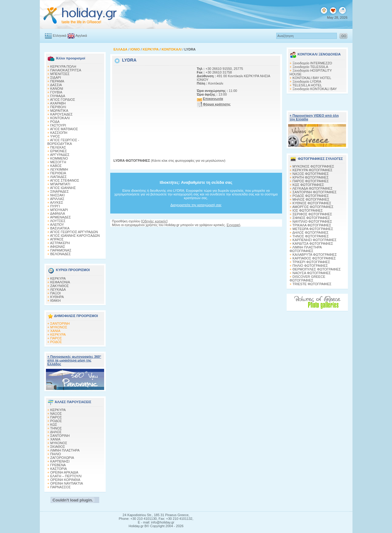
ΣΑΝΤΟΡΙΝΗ (60, 323)
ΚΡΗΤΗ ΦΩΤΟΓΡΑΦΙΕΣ (311, 177)
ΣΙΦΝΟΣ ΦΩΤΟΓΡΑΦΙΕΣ (311, 218)
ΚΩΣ (54, 425)
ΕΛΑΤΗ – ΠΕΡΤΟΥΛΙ (66, 476)
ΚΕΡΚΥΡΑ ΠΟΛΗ (63, 66)
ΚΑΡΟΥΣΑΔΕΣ (61, 114)
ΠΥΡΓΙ (55, 206)
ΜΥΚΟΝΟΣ (59, 327)
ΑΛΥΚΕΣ (57, 202)
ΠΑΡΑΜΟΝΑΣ (61, 250)
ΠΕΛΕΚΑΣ (58, 147)
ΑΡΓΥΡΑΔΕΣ (60, 155)
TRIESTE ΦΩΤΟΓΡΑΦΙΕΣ (312, 284)
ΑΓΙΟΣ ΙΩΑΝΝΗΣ (63, 188)
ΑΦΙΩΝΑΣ (57, 247)
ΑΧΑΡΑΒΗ (58, 103)
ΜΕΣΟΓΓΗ (58, 162)
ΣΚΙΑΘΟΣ (58, 447)
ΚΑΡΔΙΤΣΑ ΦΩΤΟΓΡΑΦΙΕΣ (313, 244)
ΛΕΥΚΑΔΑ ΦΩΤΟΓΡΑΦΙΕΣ (312, 188)
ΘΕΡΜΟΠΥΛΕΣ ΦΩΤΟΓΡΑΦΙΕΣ (317, 269)
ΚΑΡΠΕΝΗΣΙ (60, 461)
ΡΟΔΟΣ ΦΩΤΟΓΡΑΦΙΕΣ (311, 196)
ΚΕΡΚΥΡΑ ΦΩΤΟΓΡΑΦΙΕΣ (313, 170)
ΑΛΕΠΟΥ (57, 225)
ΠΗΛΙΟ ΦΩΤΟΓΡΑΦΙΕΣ (310, 266)
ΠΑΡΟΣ (56, 338)
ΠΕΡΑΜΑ (57, 81)
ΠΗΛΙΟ (56, 454)
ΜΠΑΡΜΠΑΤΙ (60, 184)
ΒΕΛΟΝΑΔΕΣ (60, 254)
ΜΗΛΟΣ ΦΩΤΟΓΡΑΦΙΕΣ (311, 199)
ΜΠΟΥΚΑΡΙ (59, 210)
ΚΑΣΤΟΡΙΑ (58, 469)
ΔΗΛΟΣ (56, 432)
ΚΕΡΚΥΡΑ (58, 278)
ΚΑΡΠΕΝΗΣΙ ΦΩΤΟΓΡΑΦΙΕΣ (315, 240)
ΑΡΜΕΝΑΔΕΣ (60, 217)
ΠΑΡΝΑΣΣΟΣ (60, 487)
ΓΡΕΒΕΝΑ (58, 465)
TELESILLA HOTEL (307, 85)
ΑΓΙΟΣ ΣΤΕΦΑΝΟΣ (64, 180)
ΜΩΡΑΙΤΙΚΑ (59, 111)
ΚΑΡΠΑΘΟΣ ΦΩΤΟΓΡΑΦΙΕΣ (314, 258)
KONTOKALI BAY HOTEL (312, 78)
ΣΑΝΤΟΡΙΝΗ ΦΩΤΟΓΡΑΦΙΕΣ (315, 192)
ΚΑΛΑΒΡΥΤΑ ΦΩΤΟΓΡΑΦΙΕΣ (315, 255)
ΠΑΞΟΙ (55, 293)
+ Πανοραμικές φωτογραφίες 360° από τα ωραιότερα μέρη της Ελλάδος (74, 360)
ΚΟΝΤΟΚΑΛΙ (60, 118)
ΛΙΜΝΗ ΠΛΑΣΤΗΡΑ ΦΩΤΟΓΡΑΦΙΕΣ (306, 249)
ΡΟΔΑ (55, 122)
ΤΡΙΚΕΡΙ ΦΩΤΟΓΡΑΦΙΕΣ (311, 262)
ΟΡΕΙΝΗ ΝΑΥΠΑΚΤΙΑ (67, 483)
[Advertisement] (152, 105)
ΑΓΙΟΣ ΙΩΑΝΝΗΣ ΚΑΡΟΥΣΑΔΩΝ (75, 236)
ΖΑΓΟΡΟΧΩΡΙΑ (62, 458)
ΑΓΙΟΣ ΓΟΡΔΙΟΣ (62, 100)
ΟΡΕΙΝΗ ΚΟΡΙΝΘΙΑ (65, 480)
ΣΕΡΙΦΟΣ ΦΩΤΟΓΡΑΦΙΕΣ (312, 214)
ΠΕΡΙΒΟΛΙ (58, 107)
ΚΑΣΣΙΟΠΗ (59, 133)
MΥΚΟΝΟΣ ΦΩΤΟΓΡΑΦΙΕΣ (313, 166)
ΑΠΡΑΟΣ (57, 239)
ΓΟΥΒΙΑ (56, 92)
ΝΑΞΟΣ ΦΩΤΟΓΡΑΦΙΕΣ (311, 174)
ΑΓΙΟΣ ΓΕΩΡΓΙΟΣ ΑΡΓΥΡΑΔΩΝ (74, 232)
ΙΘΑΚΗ (55, 301)
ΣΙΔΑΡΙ (56, 77)
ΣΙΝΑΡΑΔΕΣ (59, 191)
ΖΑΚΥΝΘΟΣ (60, 286)
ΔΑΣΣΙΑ (56, 85)
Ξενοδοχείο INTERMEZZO (312, 63)
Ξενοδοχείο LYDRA (307, 81)
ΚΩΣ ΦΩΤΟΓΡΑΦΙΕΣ (308, 185)
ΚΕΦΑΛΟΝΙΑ (60, 282)
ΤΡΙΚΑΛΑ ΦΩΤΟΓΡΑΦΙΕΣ (312, 225)
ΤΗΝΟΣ (56, 428)
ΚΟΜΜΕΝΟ (59, 158)
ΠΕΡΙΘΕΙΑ (58, 173)
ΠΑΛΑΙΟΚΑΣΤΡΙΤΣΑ (66, 70)
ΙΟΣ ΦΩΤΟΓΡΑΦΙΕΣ (308, 210)
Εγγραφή (233, 225)
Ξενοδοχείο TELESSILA (310, 67)
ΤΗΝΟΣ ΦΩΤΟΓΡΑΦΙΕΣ (311, 236)
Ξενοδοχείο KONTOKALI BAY (315, 89)
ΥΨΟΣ (55, 136)
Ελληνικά (60, 36)
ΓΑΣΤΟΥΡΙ (58, 125)
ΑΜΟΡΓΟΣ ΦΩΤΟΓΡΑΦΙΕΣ (313, 207)
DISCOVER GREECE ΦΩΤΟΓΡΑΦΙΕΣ (307, 278)
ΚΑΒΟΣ (56, 166)
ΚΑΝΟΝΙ (57, 89)
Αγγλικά (81, 36)
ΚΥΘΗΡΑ (57, 297)
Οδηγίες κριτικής (154, 221)
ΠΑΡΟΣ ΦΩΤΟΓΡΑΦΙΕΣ (311, 181)
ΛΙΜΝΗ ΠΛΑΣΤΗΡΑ (65, 450)
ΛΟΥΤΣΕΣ (58, 221)
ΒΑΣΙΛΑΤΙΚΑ (60, 228)
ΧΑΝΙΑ (55, 331)
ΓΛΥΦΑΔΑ (58, 96)
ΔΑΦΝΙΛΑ (57, 214)
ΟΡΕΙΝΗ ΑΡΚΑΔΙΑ (64, 472)
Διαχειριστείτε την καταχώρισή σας (196, 205)
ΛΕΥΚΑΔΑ (58, 289)
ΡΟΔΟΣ (56, 342)
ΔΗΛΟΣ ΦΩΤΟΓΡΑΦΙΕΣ (310, 232)
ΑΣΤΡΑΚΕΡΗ (60, 243)
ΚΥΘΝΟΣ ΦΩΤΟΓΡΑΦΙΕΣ (312, 203)
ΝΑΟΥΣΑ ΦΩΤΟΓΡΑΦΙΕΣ (312, 273)
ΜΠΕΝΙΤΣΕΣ (60, 74)
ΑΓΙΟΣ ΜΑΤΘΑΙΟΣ (64, 129)
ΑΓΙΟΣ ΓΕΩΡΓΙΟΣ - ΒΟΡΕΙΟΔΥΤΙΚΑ (63, 142)
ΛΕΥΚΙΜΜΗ (59, 169)
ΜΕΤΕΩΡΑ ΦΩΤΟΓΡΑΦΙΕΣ (313, 229)
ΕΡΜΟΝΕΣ (58, 151)
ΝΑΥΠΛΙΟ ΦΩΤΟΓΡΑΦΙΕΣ (312, 221)
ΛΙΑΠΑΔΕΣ (58, 177)
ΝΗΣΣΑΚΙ (57, 195)
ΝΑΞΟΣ (56, 414)
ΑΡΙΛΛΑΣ (57, 199)
